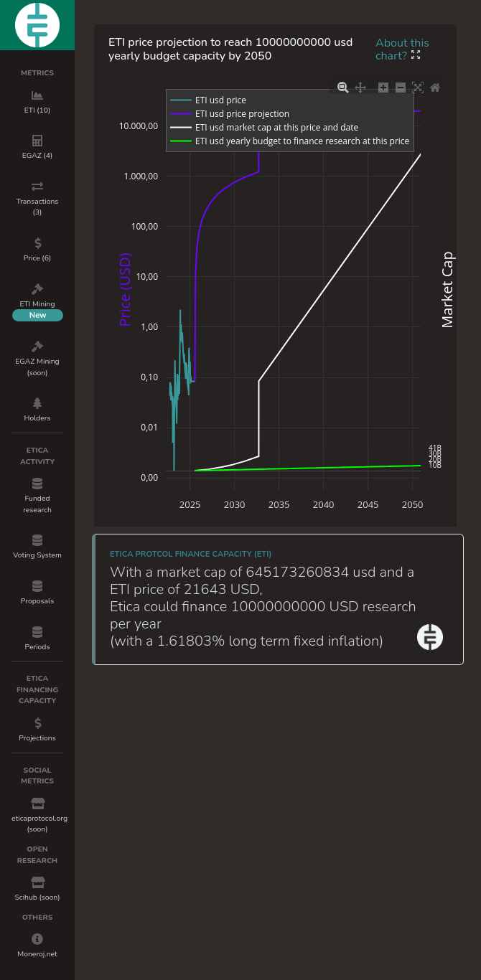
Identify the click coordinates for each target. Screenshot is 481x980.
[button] (416, 56)
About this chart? (402, 50)
